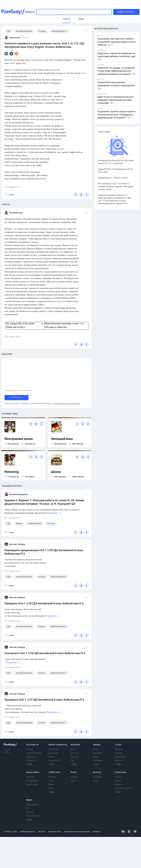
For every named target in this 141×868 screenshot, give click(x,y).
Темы (73, 781)
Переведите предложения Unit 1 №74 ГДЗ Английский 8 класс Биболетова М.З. (44, 552)
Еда (72, 761)
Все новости (32, 745)
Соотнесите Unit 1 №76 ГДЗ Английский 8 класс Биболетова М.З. (45, 653)
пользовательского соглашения (67, 404)
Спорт (118, 745)
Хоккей (118, 753)
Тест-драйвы (32, 781)
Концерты (98, 753)
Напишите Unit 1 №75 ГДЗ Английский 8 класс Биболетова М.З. (44, 604)
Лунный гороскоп (123, 788)
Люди (51, 781)
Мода (73, 749)
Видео (29, 800)
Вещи (51, 785)
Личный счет (54, 761)
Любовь (74, 757)
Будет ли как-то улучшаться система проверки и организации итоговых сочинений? (115, 100)
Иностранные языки (19, 439)
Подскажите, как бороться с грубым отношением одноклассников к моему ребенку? (117, 42)
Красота (75, 753)
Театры (96, 757)
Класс (74, 772)
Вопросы (97, 777)
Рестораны (98, 761)
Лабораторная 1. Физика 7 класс (113, 178)
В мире (30, 749)
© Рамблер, (8, 832)
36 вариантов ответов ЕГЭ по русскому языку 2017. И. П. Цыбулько (116, 162)
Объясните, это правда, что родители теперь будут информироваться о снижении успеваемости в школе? (116, 71)
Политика (31, 757)
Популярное (32, 805)
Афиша (97, 745)
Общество (31, 761)
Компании (53, 753)
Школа (56, 472)
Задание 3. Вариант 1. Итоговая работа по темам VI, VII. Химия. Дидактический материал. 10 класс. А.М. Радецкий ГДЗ (45, 502)
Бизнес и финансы (58, 745)
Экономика (54, 749)
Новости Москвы (34, 753)
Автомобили (33, 772)
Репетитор (12, 472)
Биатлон (119, 761)
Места (51, 788)
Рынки (51, 757)
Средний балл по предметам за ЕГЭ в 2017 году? (116, 171)
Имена (118, 781)
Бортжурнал (32, 785)
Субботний (54, 772)
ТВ (27, 808)
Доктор (97, 772)
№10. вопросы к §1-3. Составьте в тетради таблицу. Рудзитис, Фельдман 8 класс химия (116, 186)
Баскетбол (120, 757)
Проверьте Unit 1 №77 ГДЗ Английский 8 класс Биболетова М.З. (45, 700)
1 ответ (9, 195)
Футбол (119, 749)
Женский (75, 745)
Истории (53, 777)
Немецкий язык (62, 439)
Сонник (118, 777)
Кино (95, 749)
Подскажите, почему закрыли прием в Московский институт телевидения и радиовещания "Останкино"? (117, 115)
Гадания (119, 785)
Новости (30, 777)
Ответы (74, 777)
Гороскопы (121, 772)
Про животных (33, 816)
